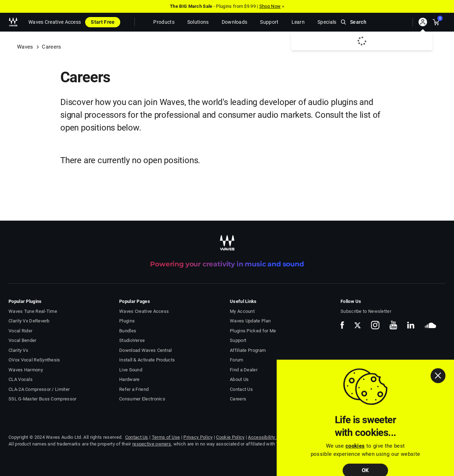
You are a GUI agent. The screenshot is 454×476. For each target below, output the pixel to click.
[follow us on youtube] (393, 325)
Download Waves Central (146, 350)
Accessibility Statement (273, 437)
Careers (238, 399)
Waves (25, 47)
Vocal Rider (20, 331)
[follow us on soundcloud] (430, 325)
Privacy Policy (198, 437)
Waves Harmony (26, 370)
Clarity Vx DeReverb (29, 321)
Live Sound (131, 370)
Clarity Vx (18, 350)
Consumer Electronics (142, 399)
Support (238, 340)
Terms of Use (166, 437)
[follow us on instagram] (375, 325)
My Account (242, 311)
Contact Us (241, 389)
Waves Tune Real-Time (33, 311)
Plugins (127, 321)
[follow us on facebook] (342, 325)
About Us (239, 379)
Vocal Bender (23, 340)
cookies (355, 457)
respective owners (152, 444)
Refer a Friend (134, 389)
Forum (237, 360)
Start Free (103, 22)
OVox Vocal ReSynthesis (34, 360)
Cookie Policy (230, 437)
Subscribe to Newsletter (366, 311)
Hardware (129, 379)
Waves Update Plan (250, 321)
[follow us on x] (358, 325)
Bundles (128, 331)
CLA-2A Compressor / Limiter (39, 389)
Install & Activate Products (147, 360)
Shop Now (270, 6)
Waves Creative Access (55, 22)
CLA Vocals (21, 379)
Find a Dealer (244, 370)
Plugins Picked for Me (253, 331)
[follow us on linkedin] (411, 325)
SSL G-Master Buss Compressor (43, 399)
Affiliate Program (248, 350)
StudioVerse (132, 340)
